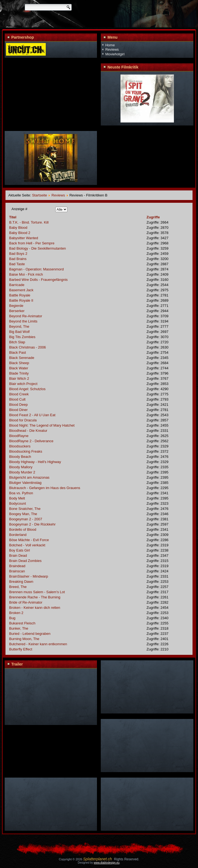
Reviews (112, 49)
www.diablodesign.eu (107, 863)
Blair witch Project (23, 384)
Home (110, 45)
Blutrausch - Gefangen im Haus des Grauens (45, 488)
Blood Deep (18, 405)
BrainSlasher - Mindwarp (28, 576)
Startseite (40, 195)
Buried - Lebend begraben (30, 634)
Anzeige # (19, 209)
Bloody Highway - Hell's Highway (35, 462)
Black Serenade (22, 358)
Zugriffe (153, 217)
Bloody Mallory (21, 467)
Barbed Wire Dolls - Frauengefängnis (38, 280)
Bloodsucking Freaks (26, 451)
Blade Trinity (19, 373)
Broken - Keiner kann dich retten (35, 608)
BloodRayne (19, 436)
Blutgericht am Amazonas (29, 477)
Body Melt (17, 498)
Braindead (17, 566)
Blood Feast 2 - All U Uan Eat (32, 415)
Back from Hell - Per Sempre (32, 243)
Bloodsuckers (20, 446)
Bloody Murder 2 (22, 472)
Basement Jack (21, 290)
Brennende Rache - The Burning (35, 597)
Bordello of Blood (23, 529)
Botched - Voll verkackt (27, 545)
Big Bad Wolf (19, 332)
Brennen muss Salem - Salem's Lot (37, 592)
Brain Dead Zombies (25, 561)
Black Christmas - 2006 (27, 347)
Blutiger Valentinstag (25, 483)
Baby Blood (18, 228)
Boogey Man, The (23, 514)
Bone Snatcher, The (25, 509)
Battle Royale (20, 295)
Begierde (16, 306)
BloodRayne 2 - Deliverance (31, 441)
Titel (13, 217)
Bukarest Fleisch (22, 623)
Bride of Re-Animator (26, 602)
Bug (12, 618)
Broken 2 (16, 613)
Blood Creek (19, 394)
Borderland (18, 535)
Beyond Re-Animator (26, 316)
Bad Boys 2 (18, 254)
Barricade (17, 285)
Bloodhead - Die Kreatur (28, 431)
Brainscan (17, 571)
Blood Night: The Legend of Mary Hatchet (42, 425)
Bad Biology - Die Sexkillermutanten (37, 248)
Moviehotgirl (115, 54)
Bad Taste (17, 264)
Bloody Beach (20, 457)
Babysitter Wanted (24, 238)
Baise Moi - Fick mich (26, 274)
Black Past (17, 352)
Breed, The (18, 587)
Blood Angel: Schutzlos (27, 389)
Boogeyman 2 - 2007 (26, 519)
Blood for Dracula (23, 420)
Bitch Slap (17, 342)
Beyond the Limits (23, 321)
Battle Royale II (21, 300)
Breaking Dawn (21, 582)
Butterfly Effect (21, 649)
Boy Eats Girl (19, 550)
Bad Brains (18, 259)
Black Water (19, 368)
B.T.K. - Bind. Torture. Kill (29, 222)
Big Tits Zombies (22, 337)
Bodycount (17, 503)
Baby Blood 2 (20, 233)
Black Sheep (19, 363)
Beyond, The (19, 326)
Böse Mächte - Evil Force (29, 540)
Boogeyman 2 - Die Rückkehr (32, 524)
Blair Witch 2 (19, 379)
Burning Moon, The (24, 639)
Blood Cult (17, 399)
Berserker (17, 311)
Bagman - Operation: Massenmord (36, 269)
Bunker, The (19, 628)
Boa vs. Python (21, 493)
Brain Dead (18, 556)
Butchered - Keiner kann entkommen (38, 644)
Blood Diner (18, 410)
